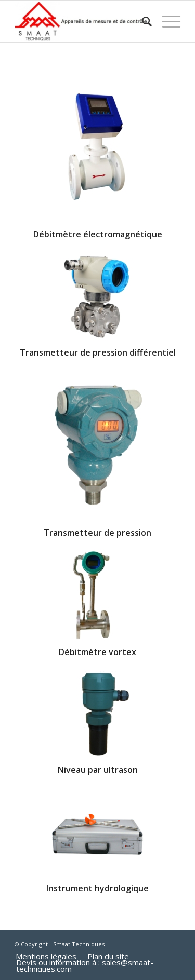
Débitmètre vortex (97, 652)
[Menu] (166, 21)
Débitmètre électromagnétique (98, 234)
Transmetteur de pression (97, 533)
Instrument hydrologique (97, 888)
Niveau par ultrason (98, 770)
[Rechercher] (142, 21)
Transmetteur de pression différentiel (98, 352)
